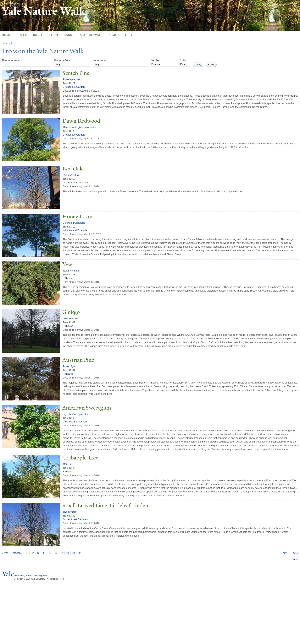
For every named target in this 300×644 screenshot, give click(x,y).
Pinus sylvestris (71, 79)
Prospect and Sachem (75, 422)
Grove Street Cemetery (76, 182)
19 (73, 553)
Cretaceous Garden (74, 87)
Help (129, 35)
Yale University (13, 3)
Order (183, 60)
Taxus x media (71, 271)
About (114, 35)
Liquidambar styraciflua (76, 414)
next (296, 559)
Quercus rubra (71, 175)
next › (286, 553)
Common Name (11, 60)
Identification (46, 35)
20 (79, 553)
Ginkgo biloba (70, 318)
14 (44, 553)
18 (67, 553)
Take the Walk (91, 35)
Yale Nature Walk (44, 11)
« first (5, 553)
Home (5, 43)
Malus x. (67, 464)
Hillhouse (68, 278)
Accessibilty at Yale (23, 576)
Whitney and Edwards (75, 230)
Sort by (155, 60)
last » (295, 553)
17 (62, 553)
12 (32, 553)
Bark (68, 35)
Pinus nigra (69, 366)
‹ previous (17, 553)
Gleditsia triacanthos (74, 223)
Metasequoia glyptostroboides (79, 127)
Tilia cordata (70, 512)
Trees (22, 35)
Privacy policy (40, 576)
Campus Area (62, 60)
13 (38, 553)
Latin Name (100, 60)
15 (50, 553)
